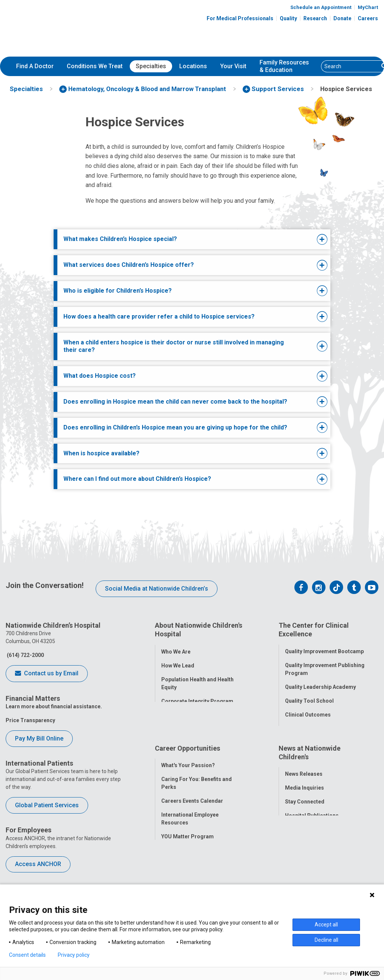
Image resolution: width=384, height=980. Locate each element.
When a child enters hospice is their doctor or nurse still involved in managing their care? (174, 346)
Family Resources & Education (284, 66)
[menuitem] (35, 66)
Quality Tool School (309, 698)
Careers (368, 18)
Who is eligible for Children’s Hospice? (118, 291)
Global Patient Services (47, 805)
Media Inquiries (304, 803)
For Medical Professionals (240, 18)
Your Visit (233, 66)
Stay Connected (305, 817)
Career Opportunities (187, 766)
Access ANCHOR (38, 864)
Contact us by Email (47, 674)
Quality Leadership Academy (320, 684)
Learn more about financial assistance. (54, 706)
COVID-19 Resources (187, 879)
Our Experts (299, 844)
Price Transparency (30, 720)
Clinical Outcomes (308, 712)
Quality (288, 18)
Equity (293, 739)
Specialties (151, 66)
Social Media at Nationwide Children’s (157, 589)
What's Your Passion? (188, 780)
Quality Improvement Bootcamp (324, 648)
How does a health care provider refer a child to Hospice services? (159, 316)
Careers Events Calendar (192, 815)
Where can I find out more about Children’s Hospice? (137, 479)
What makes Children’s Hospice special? (120, 239)
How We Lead (178, 662)
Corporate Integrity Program (197, 698)
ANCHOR (172, 865)
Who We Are (176, 648)
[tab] (180, 239)
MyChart (368, 7)
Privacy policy (74, 955)
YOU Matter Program (187, 851)
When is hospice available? (101, 453)
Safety (293, 726)
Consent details (27, 955)
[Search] (350, 66)
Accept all (326, 925)
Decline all (326, 940)
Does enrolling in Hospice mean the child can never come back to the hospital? (175, 402)
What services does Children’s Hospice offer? (129, 265)
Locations (193, 66)
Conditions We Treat (95, 66)
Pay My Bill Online (39, 738)
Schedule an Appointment (321, 7)
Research (315, 18)
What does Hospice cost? (100, 376)
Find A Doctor (35, 66)
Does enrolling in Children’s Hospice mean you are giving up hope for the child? (175, 427)
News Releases (304, 789)
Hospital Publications (312, 830)
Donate (342, 18)
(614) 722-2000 (25, 655)
